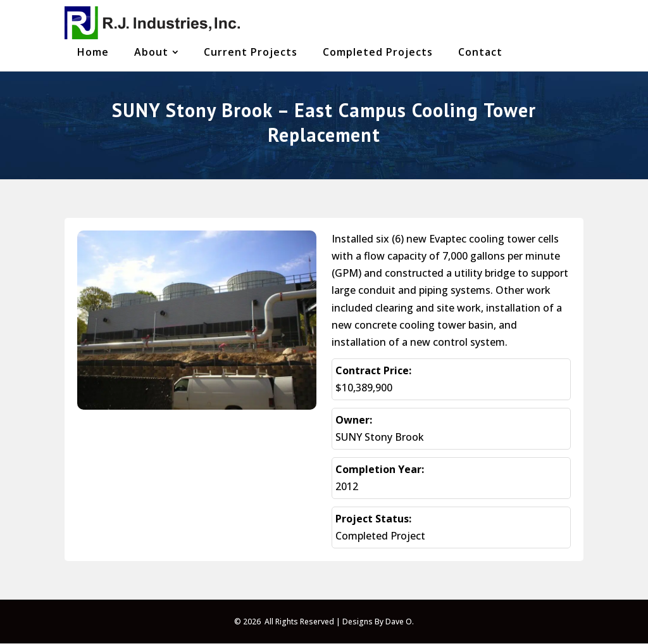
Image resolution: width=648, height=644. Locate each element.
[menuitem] (93, 52)
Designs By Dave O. (378, 622)
